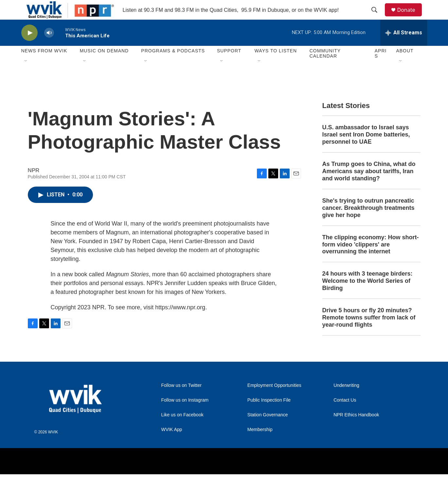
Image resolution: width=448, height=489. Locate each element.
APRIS (381, 68)
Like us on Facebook (182, 430)
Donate (410, 17)
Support (229, 65)
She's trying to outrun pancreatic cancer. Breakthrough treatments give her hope (368, 223)
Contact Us (345, 415)
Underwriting (346, 400)
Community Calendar (325, 68)
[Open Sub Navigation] (26, 76)
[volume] (49, 48)
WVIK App (172, 444)
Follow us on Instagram (185, 415)
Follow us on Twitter (181, 400)
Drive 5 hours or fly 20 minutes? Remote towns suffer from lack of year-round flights (369, 332)
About (405, 65)
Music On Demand (104, 65)
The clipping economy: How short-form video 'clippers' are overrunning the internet (371, 259)
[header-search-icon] (378, 17)
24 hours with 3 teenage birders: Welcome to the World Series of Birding (367, 296)
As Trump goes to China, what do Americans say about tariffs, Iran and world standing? (369, 186)
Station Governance (268, 430)
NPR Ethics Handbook (356, 430)
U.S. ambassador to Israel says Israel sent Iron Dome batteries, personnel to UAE (366, 149)
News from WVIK (44, 65)
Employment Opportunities (274, 400)
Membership (260, 444)
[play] (29, 48)
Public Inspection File (269, 415)
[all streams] (404, 47)
